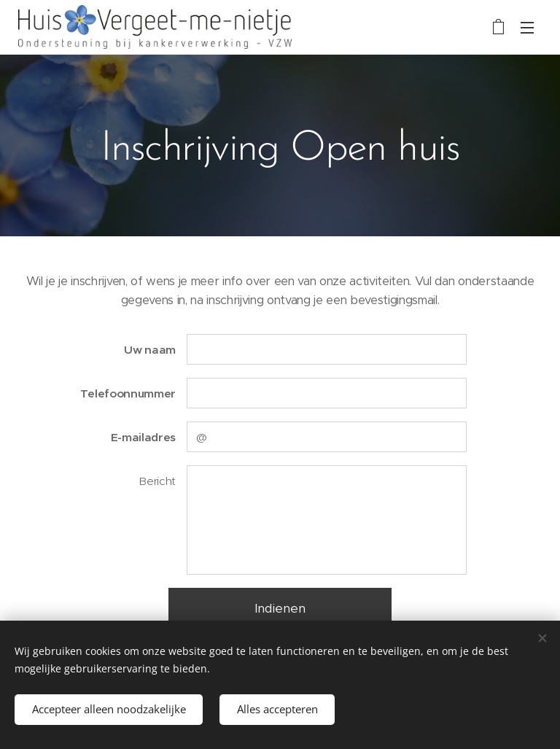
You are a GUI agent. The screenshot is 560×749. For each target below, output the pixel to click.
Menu (527, 28)
